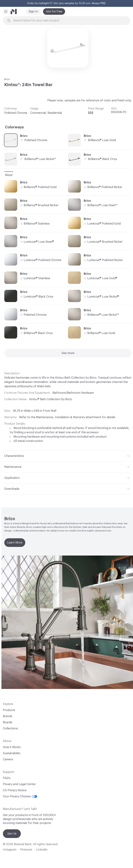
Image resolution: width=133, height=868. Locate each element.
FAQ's (7, 778)
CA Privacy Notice (15, 790)
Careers (8, 759)
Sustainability (12, 753)
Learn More (15, 543)
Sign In (33, 12)
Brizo (7, 79)
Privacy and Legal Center (19, 784)
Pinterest (26, 850)
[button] (6, 12)
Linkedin (42, 850)
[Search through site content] (68, 21)
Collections (10, 728)
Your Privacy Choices (20, 796)
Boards (8, 722)
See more (68, 353)
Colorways (14, 127)
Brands (8, 716)
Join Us (12, 834)
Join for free (54, 12)
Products (9, 710)
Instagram (10, 850)
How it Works (12, 747)
